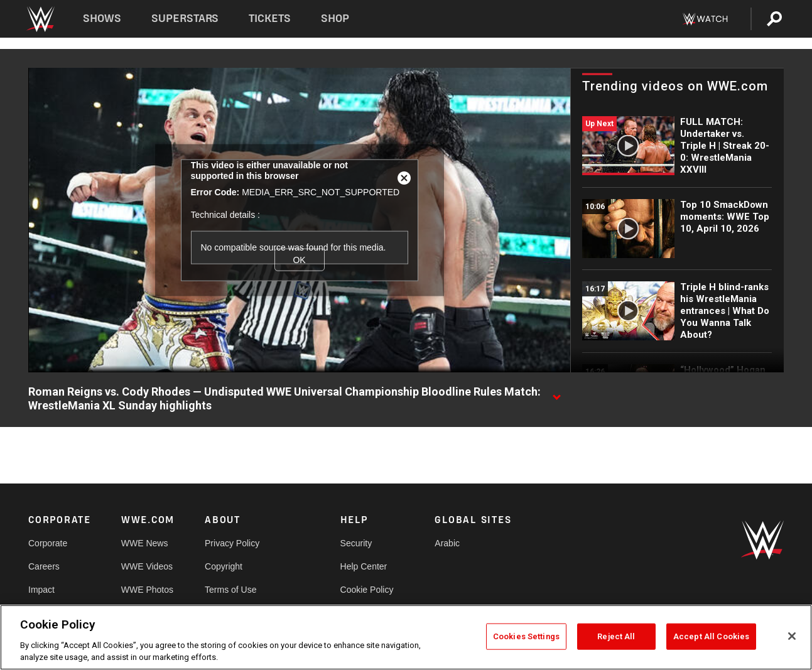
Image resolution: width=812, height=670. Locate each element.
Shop (335, 19)
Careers (44, 566)
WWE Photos (147, 590)
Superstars (185, 19)
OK (299, 260)
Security (356, 543)
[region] (406, 637)
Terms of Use (230, 590)
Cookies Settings (526, 636)
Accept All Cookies (711, 636)
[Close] (792, 636)
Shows (102, 19)
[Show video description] (556, 392)
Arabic (447, 543)
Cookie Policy (367, 590)
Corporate (48, 543)
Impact (41, 590)
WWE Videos (147, 566)
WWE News (145, 543)
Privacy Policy (232, 543)
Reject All (616, 636)
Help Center (364, 566)
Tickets (270, 19)
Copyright (224, 566)
